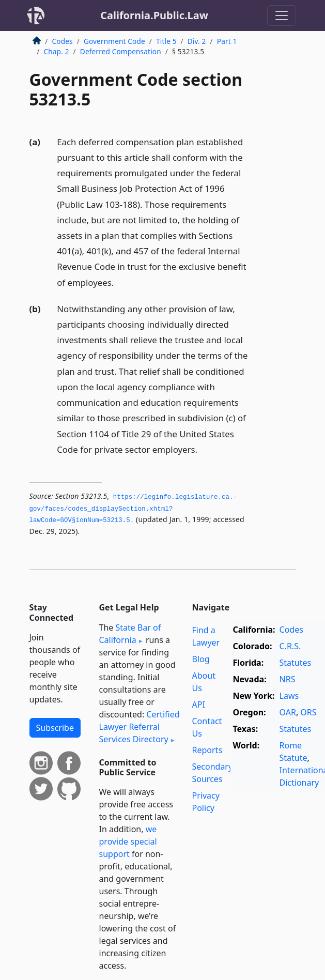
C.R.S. (290, 646)
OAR (288, 712)
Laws (289, 696)
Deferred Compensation (121, 51)
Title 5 (166, 41)
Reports (207, 750)
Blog (201, 659)
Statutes (296, 663)
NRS (288, 679)
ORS (308, 712)
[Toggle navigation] (282, 16)
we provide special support (128, 841)
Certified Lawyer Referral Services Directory (140, 727)
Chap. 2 (57, 51)
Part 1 (227, 41)
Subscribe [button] (55, 728)
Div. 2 (197, 41)
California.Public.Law (154, 15)
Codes (63, 41)
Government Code (114, 41)
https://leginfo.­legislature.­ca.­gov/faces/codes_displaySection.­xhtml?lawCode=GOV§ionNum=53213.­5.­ (133, 509)
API (199, 705)
